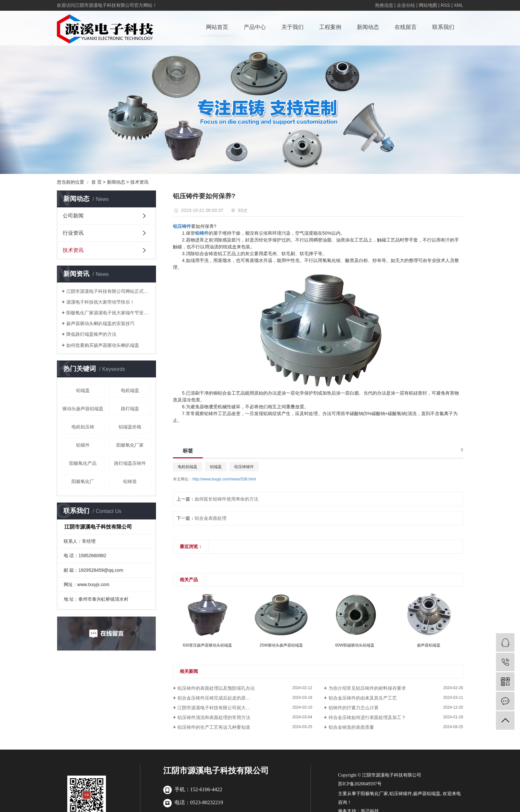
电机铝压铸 (83, 427)
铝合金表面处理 (211, 518)
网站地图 (428, 5)
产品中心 (255, 27)
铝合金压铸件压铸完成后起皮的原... (214, 698)
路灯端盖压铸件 (130, 463)
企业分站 (406, 5)
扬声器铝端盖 (427, 794)
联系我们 (443, 27)
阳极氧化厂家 (130, 445)
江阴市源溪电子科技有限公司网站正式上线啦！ (109, 291)
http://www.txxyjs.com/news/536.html (224, 479)
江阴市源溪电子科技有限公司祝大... (214, 708)
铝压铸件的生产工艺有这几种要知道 (214, 727)
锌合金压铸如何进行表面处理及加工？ (367, 717)
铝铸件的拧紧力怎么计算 (354, 708)
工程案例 (330, 27)
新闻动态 (368, 27)
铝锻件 (83, 445)
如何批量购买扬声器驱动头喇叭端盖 (103, 345)
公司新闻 (73, 216)
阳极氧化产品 (83, 463)
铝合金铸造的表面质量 (351, 727)
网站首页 (217, 27)
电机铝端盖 (188, 467)
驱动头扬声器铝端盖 (83, 409)
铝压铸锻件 (244, 467)
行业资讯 (73, 233)
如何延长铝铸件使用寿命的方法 (227, 499)
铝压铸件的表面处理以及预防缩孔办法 (216, 688)
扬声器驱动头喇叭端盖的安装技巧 (100, 323)
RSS (445, 5)
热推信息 (384, 5)
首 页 (97, 182)
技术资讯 (139, 182)
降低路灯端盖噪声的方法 (91, 334)
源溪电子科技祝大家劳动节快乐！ (100, 302)
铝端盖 (83, 390)
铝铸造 (130, 481)
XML (458, 5)
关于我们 (292, 27)
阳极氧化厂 (83, 481)
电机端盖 (130, 390)
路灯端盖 (130, 409)
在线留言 (406, 27)
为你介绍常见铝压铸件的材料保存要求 (367, 688)
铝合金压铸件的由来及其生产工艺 (363, 698)
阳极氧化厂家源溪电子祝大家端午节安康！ (109, 313)
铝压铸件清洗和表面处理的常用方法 (214, 717)
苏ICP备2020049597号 (360, 784)
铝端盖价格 (130, 427)
